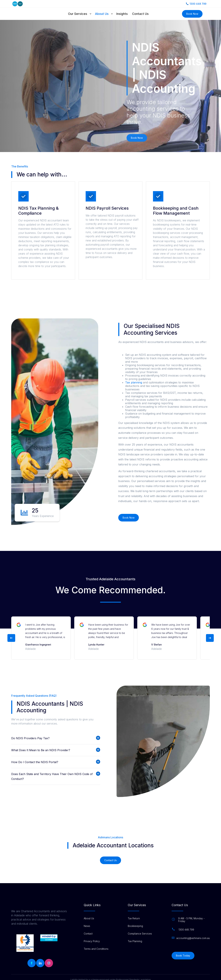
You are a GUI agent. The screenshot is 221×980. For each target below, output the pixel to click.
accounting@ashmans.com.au (193, 938)
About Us (102, 14)
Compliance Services (140, 934)
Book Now (192, 14)
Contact (88, 934)
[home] (27, 14)
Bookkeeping (135, 926)
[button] (81, 14)
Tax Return (134, 918)
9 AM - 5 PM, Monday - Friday (191, 920)
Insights (122, 14)
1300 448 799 (186, 930)
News (87, 926)
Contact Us (140, 14)
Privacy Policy (92, 941)
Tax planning (134, 382)
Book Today (183, 956)
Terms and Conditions (96, 949)
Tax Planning (135, 941)
